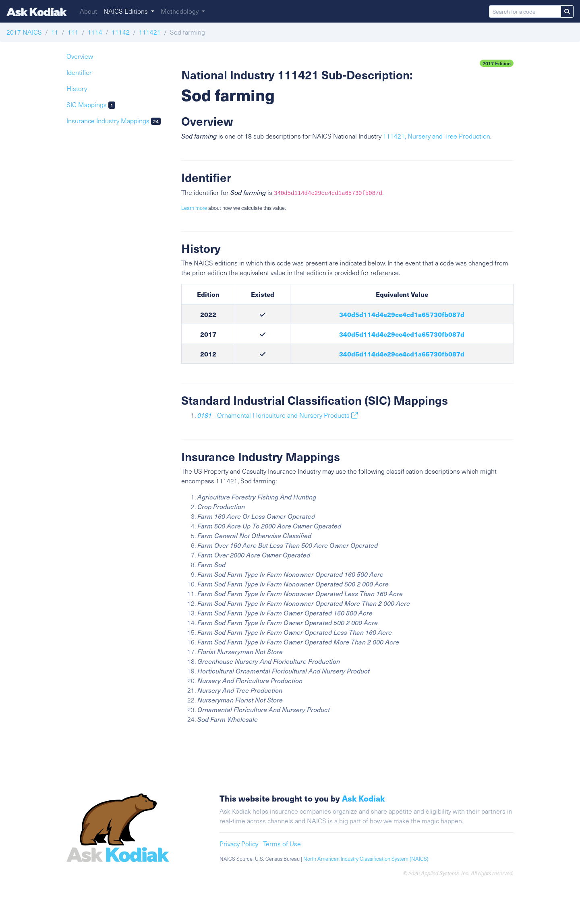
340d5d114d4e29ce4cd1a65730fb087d (402, 314)
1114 (95, 32)
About (88, 11)
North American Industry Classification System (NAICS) (366, 859)
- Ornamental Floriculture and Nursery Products (278, 415)
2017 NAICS (24, 32)
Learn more (194, 208)
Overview (80, 56)
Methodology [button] (180, 11)
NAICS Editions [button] (126, 11)
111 (73, 32)
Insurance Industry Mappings (114, 121)
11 (55, 32)
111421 (150, 32)
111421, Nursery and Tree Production (437, 136)
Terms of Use (282, 844)
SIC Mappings (91, 105)
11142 (121, 32)
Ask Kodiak (363, 798)
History (77, 88)
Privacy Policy (239, 844)
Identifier (79, 72)
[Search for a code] (525, 11)
